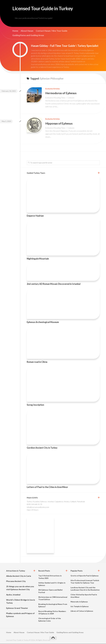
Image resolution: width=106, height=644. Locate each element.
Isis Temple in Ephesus (80, 606)
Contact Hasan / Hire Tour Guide (52, 31)
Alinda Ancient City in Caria (19, 576)
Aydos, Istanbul (13, 595)
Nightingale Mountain (38, 259)
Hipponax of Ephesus (59, 124)
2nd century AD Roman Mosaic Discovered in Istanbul (54, 284)
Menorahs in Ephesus (79, 602)
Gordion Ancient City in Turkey (42, 448)
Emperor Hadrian (35, 216)
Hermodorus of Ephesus (61, 93)
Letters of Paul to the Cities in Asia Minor (47, 487)
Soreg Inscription (35, 405)
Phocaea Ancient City (16, 581)
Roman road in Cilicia (37, 362)
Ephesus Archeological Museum (43, 322)
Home (15, 31)
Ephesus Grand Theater (17, 608)
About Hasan (27, 31)
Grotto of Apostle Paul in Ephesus (85, 576)
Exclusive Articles (53, 89)
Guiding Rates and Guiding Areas (28, 36)
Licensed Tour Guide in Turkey (46, 9)
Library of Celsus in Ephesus (82, 611)
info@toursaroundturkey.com (38, 507)
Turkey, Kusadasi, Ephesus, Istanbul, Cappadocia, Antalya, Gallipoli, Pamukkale (56, 502)
